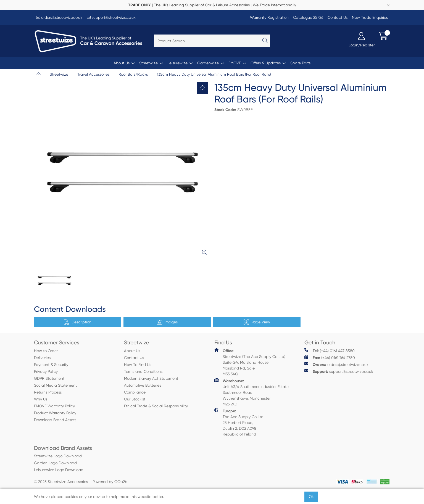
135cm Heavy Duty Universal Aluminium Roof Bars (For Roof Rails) (214, 74)
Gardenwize (208, 63)
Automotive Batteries (143, 385)
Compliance (135, 392)
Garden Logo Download (55, 463)
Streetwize (148, 63)
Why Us (41, 399)
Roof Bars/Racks (133, 74)
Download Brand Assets (55, 420)
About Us (122, 63)
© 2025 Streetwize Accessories (61, 482)
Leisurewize (177, 63)
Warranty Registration (269, 17)
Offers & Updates (266, 63)
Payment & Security (51, 365)
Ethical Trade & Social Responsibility (156, 406)
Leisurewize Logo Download (59, 470)
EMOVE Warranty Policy (54, 406)
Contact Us (338, 17)
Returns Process (48, 392)
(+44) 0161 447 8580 (330, 351)
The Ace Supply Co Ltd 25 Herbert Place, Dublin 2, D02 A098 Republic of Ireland (239, 422)
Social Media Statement (55, 385)
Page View (257, 322)
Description (78, 322)
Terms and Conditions (143, 371)
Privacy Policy (46, 371)
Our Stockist (135, 399)
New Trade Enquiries (370, 17)
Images (167, 322)
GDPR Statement (49, 378)
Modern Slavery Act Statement (151, 378)
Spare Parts (300, 63)
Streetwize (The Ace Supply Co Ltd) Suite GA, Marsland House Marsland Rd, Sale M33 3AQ (250, 362)
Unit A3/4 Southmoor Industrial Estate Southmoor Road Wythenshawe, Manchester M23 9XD (251, 392)
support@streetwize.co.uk (111, 17)
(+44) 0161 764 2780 (330, 357)
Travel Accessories (93, 74)
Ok (311, 497)
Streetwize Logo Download (58, 456)
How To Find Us (138, 365)
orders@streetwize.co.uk (59, 17)
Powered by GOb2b (110, 482)
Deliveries (42, 358)
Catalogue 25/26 (308, 17)
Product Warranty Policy (55, 413)
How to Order (46, 351)
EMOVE (235, 63)
